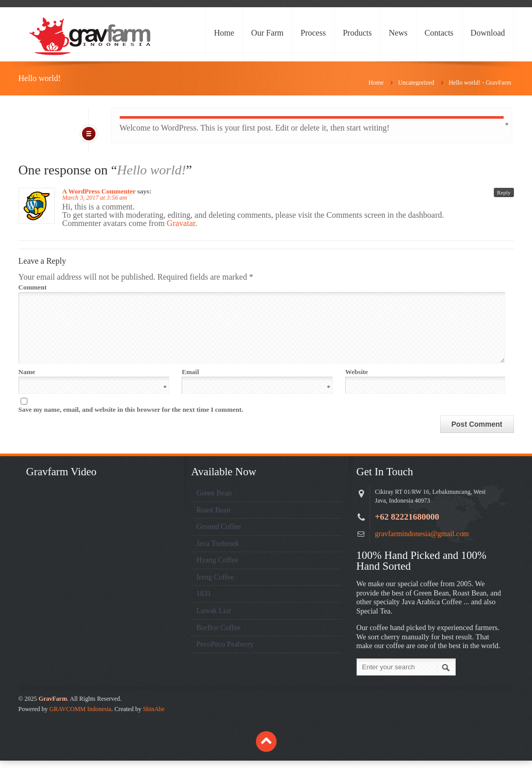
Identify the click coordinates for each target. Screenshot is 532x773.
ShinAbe (154, 721)
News (398, 33)
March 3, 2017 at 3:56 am (95, 198)
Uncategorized (416, 83)
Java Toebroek (218, 556)
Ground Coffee (219, 539)
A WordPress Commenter (99, 191)
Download (488, 33)
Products (357, 33)
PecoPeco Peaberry (225, 656)
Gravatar (181, 223)
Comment (261, 287)
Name (93, 384)
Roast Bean (214, 522)
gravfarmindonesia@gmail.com (422, 546)
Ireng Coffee (215, 589)
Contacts (439, 33)
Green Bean (214, 505)
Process (313, 33)
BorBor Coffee (219, 640)
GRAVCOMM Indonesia (80, 721)
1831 (204, 606)
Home (224, 33)
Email (256, 384)
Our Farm (268, 33)
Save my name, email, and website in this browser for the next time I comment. (131, 422)
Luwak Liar (214, 623)
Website (357, 384)
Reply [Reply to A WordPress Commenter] (504, 192)
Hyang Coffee (217, 572)
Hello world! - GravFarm (480, 83)
